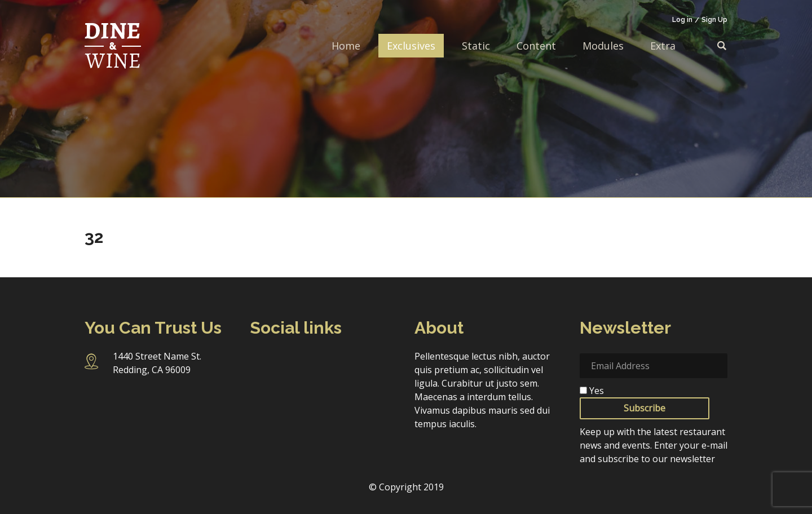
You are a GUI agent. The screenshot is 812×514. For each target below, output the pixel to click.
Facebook (260, 362)
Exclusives (411, 46)
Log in (682, 20)
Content (536, 46)
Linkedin (351, 362)
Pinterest (260, 387)
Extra (663, 46)
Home (346, 46)
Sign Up (714, 20)
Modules (603, 46)
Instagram (291, 362)
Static (476, 46)
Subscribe (645, 408)
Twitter (321, 362)
